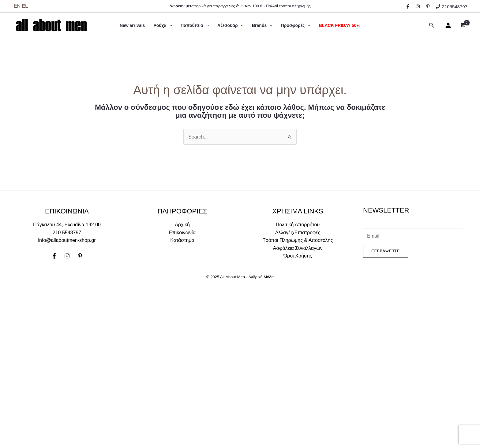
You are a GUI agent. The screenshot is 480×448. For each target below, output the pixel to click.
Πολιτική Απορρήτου (298, 225)
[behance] (429, 6)
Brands (262, 25)
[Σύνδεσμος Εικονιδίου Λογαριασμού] (448, 25)
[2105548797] (452, 7)
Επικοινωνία (182, 233)
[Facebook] (54, 256)
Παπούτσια (195, 25)
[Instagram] (67, 256)
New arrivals (132, 25)
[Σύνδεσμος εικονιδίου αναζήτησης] (432, 25)
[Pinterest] (80, 256)
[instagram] (419, 6)
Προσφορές (296, 25)
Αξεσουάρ (230, 25)
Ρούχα (163, 25)
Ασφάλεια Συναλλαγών (298, 248)
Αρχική (182, 225)
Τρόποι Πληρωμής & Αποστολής (298, 240)
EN (17, 6)
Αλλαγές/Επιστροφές (298, 233)
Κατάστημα (182, 240)
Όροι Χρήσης (298, 256)
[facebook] (409, 6)
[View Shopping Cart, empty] (462, 25)
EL (25, 6)
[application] (169, 25)
